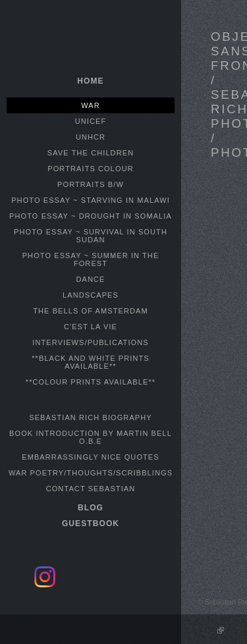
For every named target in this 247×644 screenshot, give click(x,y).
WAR (91, 105)
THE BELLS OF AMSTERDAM (91, 311)
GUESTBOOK (91, 523)
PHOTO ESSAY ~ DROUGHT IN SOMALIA (91, 216)
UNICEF (91, 121)
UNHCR (91, 137)
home (90, 81)
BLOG (91, 508)
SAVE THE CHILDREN (91, 153)
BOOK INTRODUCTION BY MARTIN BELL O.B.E (91, 437)
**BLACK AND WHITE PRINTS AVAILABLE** (91, 362)
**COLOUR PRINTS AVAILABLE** (91, 382)
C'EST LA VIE (91, 327)
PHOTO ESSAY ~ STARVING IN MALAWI (91, 200)
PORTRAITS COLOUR (90, 169)
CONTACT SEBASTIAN (91, 489)
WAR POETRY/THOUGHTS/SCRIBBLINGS (91, 473)
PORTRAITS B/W (91, 184)
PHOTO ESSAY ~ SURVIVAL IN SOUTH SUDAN (91, 236)
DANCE (90, 279)
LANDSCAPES (91, 295)
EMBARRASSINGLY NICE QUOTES (91, 457)
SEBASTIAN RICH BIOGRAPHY (91, 417)
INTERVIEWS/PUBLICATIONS (90, 342)
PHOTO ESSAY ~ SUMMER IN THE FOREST (91, 259)
